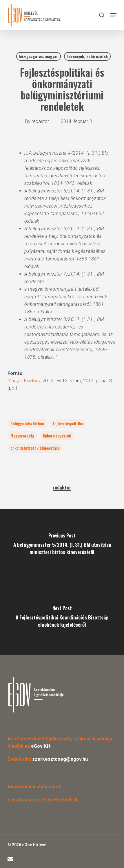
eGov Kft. (41, 746)
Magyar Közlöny (24, 381)
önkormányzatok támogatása (35, 448)
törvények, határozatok (87, 56)
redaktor (40, 121)
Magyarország (22, 436)
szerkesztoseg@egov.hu (60, 759)
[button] (113, 15)
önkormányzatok (57, 436)
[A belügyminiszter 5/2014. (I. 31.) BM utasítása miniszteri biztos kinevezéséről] (62, 546)
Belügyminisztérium (27, 423)
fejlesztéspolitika (68, 423)
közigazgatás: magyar (39, 56)
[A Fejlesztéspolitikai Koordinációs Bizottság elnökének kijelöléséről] (62, 618)
